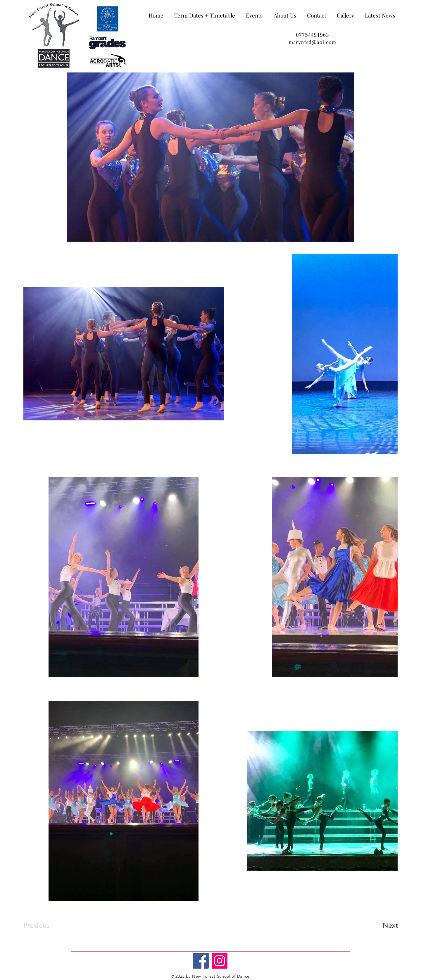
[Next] (379, 925)
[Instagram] (220, 961)
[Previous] (44, 925)
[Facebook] (201, 961)
